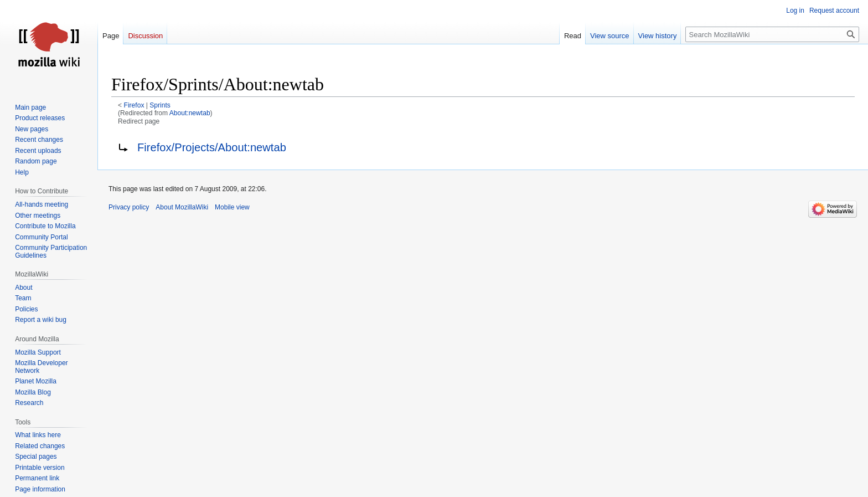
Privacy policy (129, 207)
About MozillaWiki (182, 207)
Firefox (134, 105)
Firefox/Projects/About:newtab (212, 147)
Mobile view (232, 207)
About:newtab (190, 113)
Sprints (160, 105)
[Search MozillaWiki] (772, 34)
